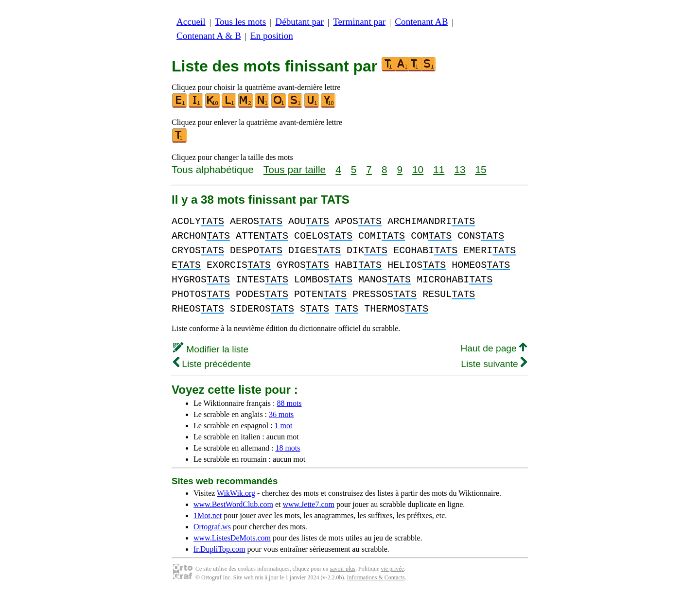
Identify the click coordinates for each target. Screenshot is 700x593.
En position (272, 36)
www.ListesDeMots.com (232, 538)
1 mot (284, 426)
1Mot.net (208, 515)
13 (460, 169)
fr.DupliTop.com (219, 549)
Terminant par (359, 22)
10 (418, 169)
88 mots (289, 403)
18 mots (288, 448)
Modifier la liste (211, 349)
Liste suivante (494, 364)
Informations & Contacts (376, 577)
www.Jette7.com (308, 504)
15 (481, 169)
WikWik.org (236, 493)
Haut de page (494, 348)
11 (439, 169)
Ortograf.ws (212, 527)
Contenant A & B (209, 36)
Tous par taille (295, 169)
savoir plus (343, 569)
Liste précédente (212, 364)
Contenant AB (421, 22)
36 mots (281, 414)
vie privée (392, 569)
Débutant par (299, 22)
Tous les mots (240, 22)
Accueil (191, 22)
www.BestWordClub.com (233, 504)
